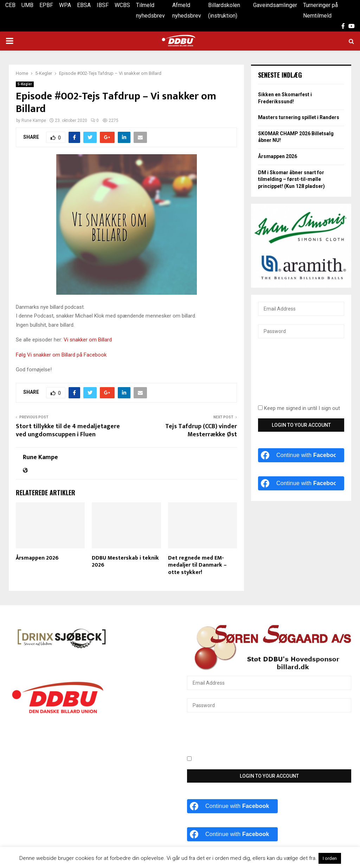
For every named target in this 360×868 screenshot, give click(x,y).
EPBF (46, 5)
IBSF (103, 5)
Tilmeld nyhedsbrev (150, 10)
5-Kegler (25, 84)
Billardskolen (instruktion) (224, 10)
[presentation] (287, 376)
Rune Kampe (34, 120)
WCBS (122, 5)
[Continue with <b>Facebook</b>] (301, 455)
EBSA (84, 5)
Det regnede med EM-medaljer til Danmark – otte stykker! (197, 565)
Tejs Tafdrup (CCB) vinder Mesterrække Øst (201, 431)
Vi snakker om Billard (88, 340)
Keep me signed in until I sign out (299, 408)
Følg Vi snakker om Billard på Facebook (61, 355)
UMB (27, 5)
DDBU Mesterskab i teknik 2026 (125, 562)
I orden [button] (330, 858)
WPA (65, 5)
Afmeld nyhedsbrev (187, 10)
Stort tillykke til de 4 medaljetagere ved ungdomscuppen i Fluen (68, 431)
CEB (10, 5)
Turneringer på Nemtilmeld (320, 10)
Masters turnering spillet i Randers (299, 117)
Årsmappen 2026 (37, 558)
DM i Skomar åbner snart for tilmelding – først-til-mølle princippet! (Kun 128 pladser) (291, 179)
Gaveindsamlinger (275, 5)
